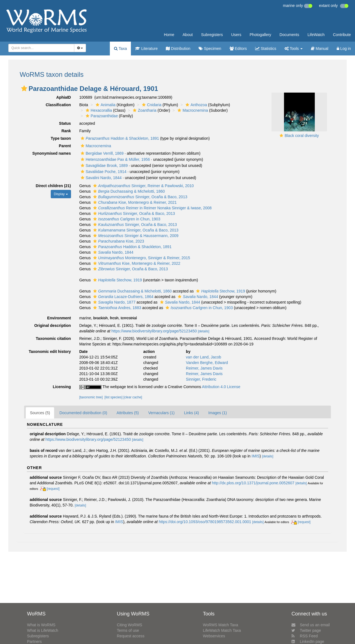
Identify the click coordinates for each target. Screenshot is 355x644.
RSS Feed (305, 636)
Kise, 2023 (118, 241)
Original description (52, 325)
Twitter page (306, 630)
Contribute (342, 35)
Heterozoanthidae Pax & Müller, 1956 (115, 159)
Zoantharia (144, 110)
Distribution (178, 49)
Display (61, 194)
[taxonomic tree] (91, 397)
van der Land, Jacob (203, 357)
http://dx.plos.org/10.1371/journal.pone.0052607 (253, 483)
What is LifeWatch (42, 630)
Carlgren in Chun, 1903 (126, 219)
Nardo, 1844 (113, 252)
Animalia (105, 105)
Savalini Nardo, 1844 (101, 178)
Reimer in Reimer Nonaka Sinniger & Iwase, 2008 (152, 208)
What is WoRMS (41, 625)
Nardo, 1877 (114, 302)
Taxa (120, 49)
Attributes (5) (128, 413)
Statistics (266, 49)
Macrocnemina (192, 110)
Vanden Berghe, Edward (207, 363)
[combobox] (41, 48)
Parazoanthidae (101, 116)
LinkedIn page (308, 642)
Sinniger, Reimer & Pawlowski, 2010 (143, 186)
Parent (65, 146)
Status (65, 123)
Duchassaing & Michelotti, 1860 (128, 191)
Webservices (214, 636)
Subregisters (212, 35)
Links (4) (191, 413)
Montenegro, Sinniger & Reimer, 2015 (141, 258)
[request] (53, 489)
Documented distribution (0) (83, 413)
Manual (320, 49)
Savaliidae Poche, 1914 (103, 172)
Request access (131, 636)
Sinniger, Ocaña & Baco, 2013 (140, 197)
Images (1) (218, 413)
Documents (289, 35)
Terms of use (128, 630)
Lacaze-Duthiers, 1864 (123, 297)
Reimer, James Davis (204, 368)
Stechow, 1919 (117, 280)
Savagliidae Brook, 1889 (104, 166)
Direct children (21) (53, 186)
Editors (238, 49)
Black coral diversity (302, 136)
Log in (344, 49)
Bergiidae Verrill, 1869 (102, 153)
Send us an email (311, 625)
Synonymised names (51, 153)
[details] (203, 331)
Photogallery (260, 35)
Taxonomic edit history (50, 352)
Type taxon (61, 138)
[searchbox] (40, 48)
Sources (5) (40, 413)
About (188, 35)
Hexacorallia (98, 110)
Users (236, 35)
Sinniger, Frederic (201, 379)
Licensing (62, 387)
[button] (24, 88)
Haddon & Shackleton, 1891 (119, 138)
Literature (146, 49)
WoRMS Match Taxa (221, 625)
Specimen (210, 49)
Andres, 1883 (116, 308)
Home (169, 35)
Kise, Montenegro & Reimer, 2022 (136, 263)
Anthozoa (196, 105)
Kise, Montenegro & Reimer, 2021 (134, 202)
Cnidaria (151, 105)
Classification (58, 105)
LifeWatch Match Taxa (222, 630)
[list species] (114, 397)
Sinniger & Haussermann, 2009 (135, 236)
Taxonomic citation (53, 338)
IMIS (256, 456)
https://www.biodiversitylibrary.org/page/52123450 (154, 331)
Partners (34, 642)
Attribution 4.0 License (221, 387)
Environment (59, 318)
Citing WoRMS (130, 625)
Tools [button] (294, 49)
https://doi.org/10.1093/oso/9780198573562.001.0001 (205, 522)
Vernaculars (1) (161, 413)
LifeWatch (316, 35)
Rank (66, 131)
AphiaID (64, 97)
